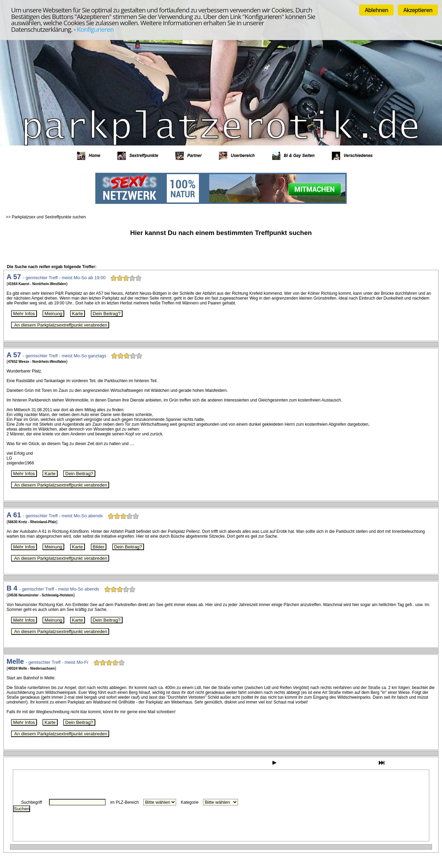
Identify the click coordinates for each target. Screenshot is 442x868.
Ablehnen (376, 10)
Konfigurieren (95, 29)
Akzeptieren (418, 10)
